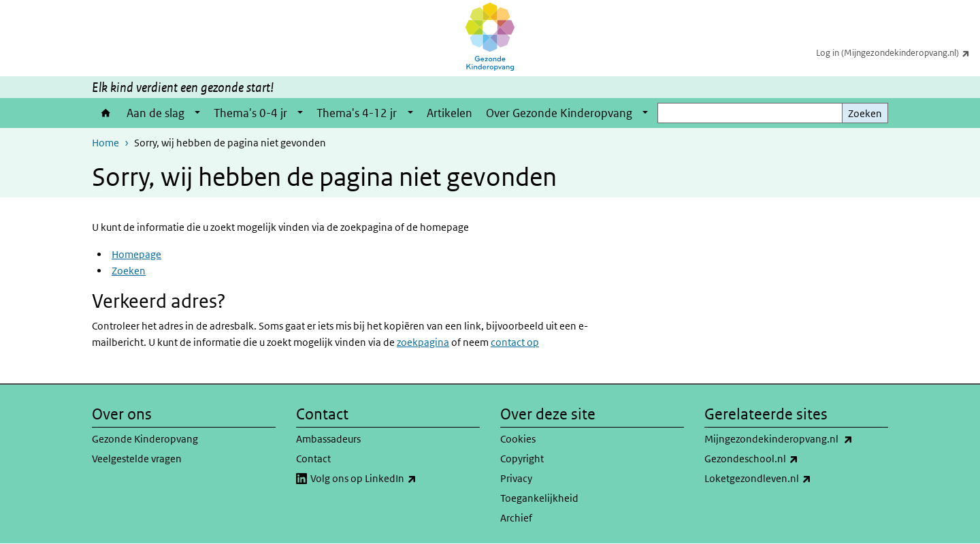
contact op (515, 342)
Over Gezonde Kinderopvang (559, 113)
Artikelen (450, 113)
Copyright (522, 459)
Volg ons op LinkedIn (393, 479)
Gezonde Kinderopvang (145, 439)
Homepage (136, 254)
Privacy (516, 478)
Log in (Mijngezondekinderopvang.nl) (898, 52)
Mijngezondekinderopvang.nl (796, 439)
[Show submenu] (197, 113)
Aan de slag (156, 113)
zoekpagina (423, 342)
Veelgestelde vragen (137, 459)
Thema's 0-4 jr (250, 113)
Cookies (518, 439)
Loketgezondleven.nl (788, 479)
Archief (516, 518)
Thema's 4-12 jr (357, 113)
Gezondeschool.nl (781, 459)
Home (106, 113)
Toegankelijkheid (539, 498)
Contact (313, 459)
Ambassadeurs (328, 439)
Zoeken (865, 113)
